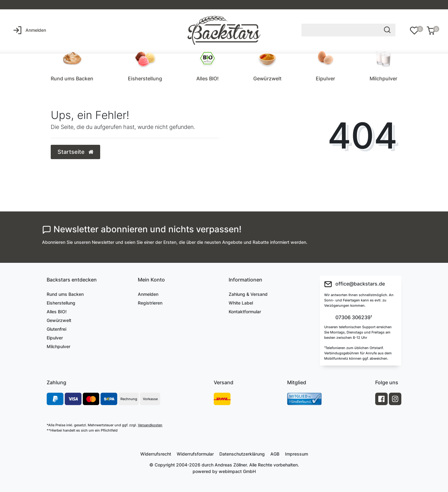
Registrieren (150, 303)
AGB (275, 454)
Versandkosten (150, 425)
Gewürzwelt (267, 78)
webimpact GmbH (237, 471)
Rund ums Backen (72, 78)
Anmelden (148, 294)
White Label (241, 303)
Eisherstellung (145, 78)
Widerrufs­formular (195, 454)
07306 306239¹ (353, 318)
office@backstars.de (355, 284)
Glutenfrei (56, 329)
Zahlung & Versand (248, 294)
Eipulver (325, 78)
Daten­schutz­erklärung (242, 454)
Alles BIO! (208, 78)
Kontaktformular (245, 312)
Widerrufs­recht (156, 454)
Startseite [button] (75, 152)
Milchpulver (383, 78)
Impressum (296, 454)
